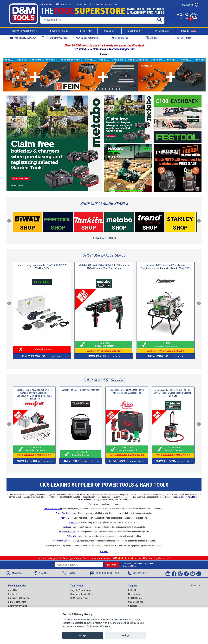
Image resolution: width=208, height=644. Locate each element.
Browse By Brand (58, 31)
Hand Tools (74, 522)
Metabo (195, 497)
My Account (190, 5)
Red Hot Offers (135, 598)
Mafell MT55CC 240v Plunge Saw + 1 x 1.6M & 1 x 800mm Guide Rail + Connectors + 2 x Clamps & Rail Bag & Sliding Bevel (34, 394)
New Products (135, 31)
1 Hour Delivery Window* (55, 38)
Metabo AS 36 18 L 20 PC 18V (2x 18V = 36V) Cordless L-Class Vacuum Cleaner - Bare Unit (173, 393)
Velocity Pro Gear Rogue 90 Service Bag (81, 390)
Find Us (69, 573)
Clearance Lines (136, 602)
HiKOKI (80, 499)
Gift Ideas (152, 38)
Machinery (65, 518)
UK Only (188, 31)
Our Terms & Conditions (19, 598)
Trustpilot (104, 54)
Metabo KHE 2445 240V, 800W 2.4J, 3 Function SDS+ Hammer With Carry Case (104, 267)
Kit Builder (86, 31)
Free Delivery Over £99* (23, 38)
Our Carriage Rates (17, 602)
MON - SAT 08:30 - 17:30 (106, 5)
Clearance (110, 31)
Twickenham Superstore (121, 49)
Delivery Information (18, 606)
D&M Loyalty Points (79, 598)
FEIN (89, 499)
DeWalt (188, 497)
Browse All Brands (104, 238)
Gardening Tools (70, 527)
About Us (47, 5)
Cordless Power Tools (53, 509)
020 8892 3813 (82, 5)
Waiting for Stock (42, 349)
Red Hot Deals (120, 38)
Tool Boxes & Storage (61, 541)
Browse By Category (25, 31)
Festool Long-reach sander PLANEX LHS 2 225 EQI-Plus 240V (42, 267)
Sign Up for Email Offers (82, 594)
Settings (125, 636)
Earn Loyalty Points (87, 38)
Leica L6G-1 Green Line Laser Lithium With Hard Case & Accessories (127, 391)
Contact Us (63, 5)
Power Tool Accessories (66, 513)
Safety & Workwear (75, 536)
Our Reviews (185, 38)
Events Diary (162, 31)
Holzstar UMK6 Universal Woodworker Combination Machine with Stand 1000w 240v (166, 267)
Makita (182, 497)
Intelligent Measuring (67, 532)
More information (102, 627)
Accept (83, 636)
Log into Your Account (81, 590)
